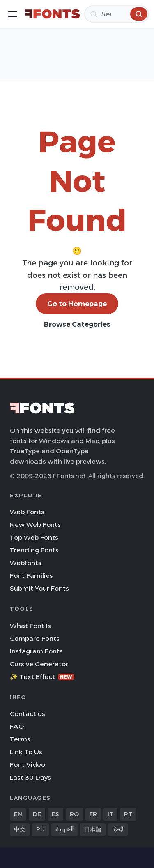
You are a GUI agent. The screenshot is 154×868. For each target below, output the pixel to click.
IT (110, 814)
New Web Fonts (35, 525)
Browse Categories (77, 324)
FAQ (17, 726)
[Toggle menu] (13, 14)
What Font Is (30, 626)
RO (74, 814)
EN (18, 814)
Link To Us (26, 752)
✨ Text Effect (42, 677)
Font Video (28, 765)
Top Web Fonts (34, 537)
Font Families (31, 576)
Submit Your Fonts (39, 588)
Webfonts (26, 563)
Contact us (28, 714)
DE (37, 814)
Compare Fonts (35, 638)
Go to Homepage (77, 304)
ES (55, 814)
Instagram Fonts (36, 651)
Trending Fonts (34, 550)
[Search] (117, 14)
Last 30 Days (30, 777)
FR (93, 814)
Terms (20, 739)
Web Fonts (27, 512)
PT (128, 814)
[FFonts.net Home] (52, 14)
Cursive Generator (39, 664)
